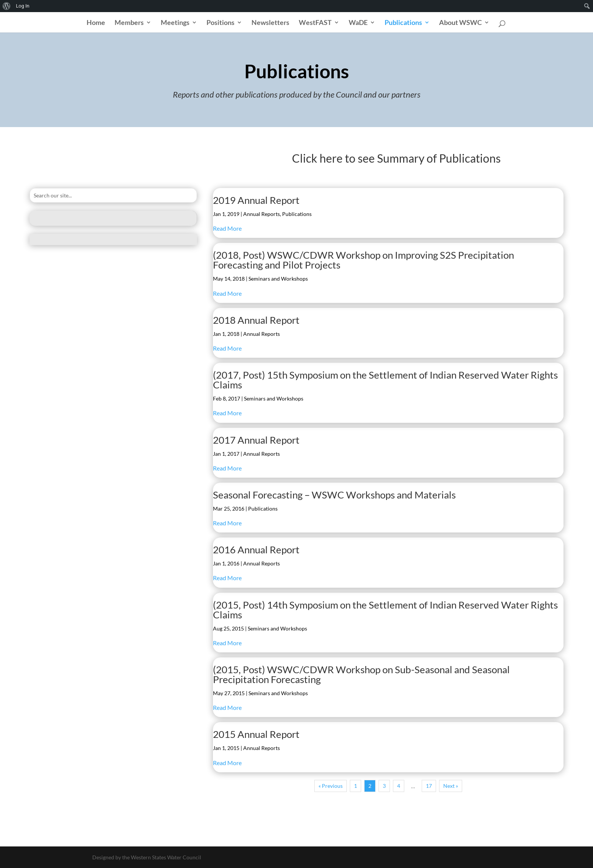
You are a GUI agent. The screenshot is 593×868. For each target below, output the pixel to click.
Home (96, 23)
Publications (403, 23)
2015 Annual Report (256, 734)
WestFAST (315, 23)
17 (429, 786)
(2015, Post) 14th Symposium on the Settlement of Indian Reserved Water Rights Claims (385, 610)
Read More (227, 228)
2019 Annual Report (256, 200)
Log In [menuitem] (23, 6)
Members (129, 23)
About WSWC (460, 23)
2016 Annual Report (256, 550)
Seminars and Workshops (278, 279)
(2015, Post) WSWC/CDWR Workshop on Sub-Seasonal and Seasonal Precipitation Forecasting (361, 674)
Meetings (175, 23)
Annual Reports (262, 214)
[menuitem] (7, 6)
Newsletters (270, 23)
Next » (451, 786)
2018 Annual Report (256, 320)
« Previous (331, 786)
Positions (220, 23)
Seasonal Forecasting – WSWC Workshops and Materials (334, 495)
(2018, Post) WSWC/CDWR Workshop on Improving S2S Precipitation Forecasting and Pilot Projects (363, 260)
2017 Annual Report (256, 440)
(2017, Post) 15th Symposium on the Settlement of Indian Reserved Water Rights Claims (385, 380)
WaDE (358, 23)
